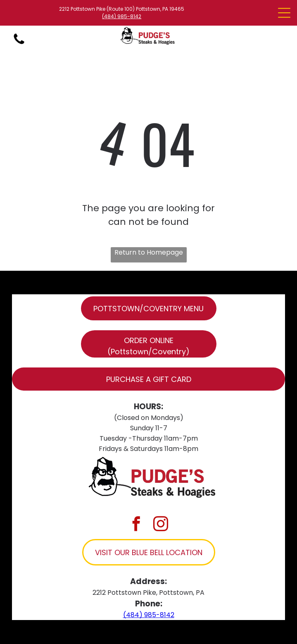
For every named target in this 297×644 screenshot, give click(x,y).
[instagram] (161, 525)
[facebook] (136, 525)
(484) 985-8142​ (122, 16)
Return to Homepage (149, 252)
